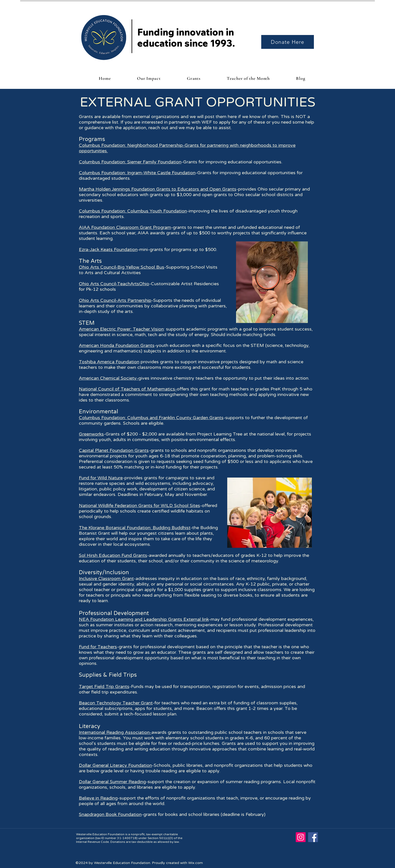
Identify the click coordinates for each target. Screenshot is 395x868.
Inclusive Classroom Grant (106, 578)
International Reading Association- (115, 732)
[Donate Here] (288, 42)
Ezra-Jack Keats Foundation (108, 249)
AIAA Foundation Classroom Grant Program (125, 227)
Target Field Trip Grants (104, 686)
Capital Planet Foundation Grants (114, 450)
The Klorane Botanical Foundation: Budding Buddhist (135, 528)
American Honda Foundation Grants (117, 345)
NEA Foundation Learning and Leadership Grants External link (144, 619)
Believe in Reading (98, 798)
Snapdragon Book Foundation (110, 814)
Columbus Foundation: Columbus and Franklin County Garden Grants (151, 418)
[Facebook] (313, 837)
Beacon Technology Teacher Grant (116, 703)
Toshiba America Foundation (109, 362)
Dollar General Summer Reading (112, 782)
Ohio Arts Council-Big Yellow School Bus (122, 267)
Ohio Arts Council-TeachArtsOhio (114, 284)
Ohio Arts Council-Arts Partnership (115, 300)
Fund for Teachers (98, 647)
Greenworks (91, 434)
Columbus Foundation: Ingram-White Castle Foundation (137, 173)
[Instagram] (301, 837)
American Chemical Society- (109, 378)
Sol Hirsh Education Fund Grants (113, 555)
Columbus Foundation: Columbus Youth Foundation (133, 211)
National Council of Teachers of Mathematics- (128, 389)
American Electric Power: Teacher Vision (121, 329)
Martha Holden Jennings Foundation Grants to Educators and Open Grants (158, 189)
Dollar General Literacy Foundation (115, 765)
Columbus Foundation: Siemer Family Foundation (130, 162)
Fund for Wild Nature (101, 478)
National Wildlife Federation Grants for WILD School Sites (139, 505)
